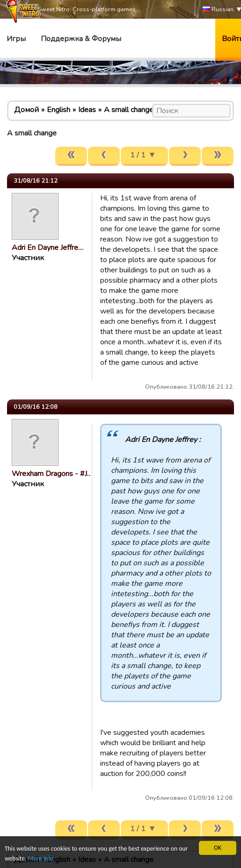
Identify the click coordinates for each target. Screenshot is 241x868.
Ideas (87, 110)
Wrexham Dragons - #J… (52, 474)
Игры (16, 39)
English (58, 110)
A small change (129, 110)
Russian (218, 10)
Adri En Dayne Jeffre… (47, 248)
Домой (26, 110)
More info (41, 858)
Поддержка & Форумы (81, 39)
